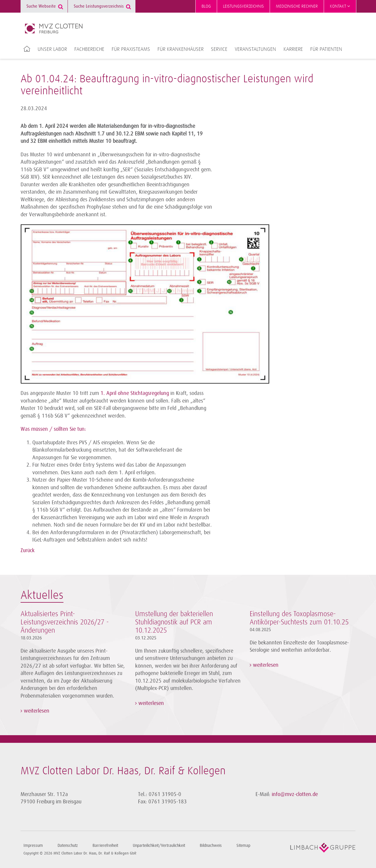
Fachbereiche (89, 49)
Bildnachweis (211, 846)
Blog (206, 6)
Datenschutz (68, 846)
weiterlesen (36, 711)
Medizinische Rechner (297, 6)
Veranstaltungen (255, 49)
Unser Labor (52, 49)
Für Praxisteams (131, 49)
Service (219, 49)
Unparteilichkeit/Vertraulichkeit (159, 846)
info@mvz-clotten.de (295, 794)
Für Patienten (326, 49)
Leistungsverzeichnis (243, 6)
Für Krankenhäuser (181, 49)
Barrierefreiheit (105, 846)
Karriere (293, 49)
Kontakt (340, 6)
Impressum (33, 846)
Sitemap (243, 846)
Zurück (28, 550)
